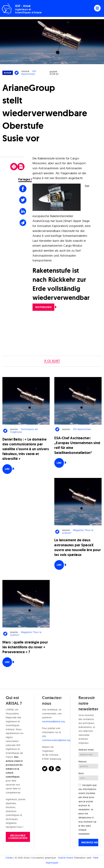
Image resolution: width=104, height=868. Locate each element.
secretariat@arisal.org (53, 721)
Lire (7, 469)
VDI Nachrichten (29, 73)
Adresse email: (86, 750)
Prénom (83, 762)
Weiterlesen (43, 307)
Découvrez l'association (18, 837)
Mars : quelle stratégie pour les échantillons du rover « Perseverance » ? (25, 647)
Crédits (9, 858)
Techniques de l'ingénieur (24, 431)
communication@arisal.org (56, 740)
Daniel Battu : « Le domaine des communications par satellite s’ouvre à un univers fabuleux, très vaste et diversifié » (26, 449)
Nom (81, 773)
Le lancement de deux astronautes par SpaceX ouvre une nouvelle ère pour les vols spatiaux (78, 547)
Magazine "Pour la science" (78, 532)
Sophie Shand (66, 858)
